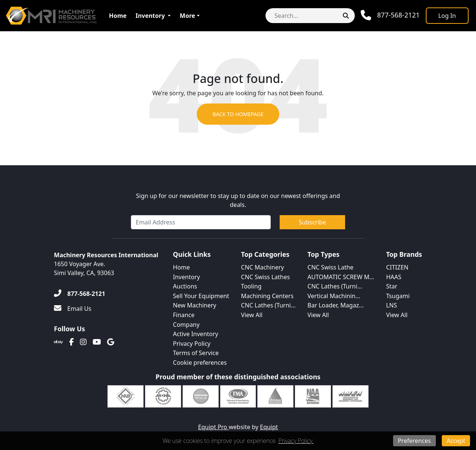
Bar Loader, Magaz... (336, 305)
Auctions (185, 286)
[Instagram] (83, 342)
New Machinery (194, 305)
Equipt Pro (213, 427)
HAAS (394, 277)
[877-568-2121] (80, 294)
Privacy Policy (192, 344)
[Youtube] (97, 342)
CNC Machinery (262, 267)
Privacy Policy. (296, 441)
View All (252, 315)
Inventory (150, 16)
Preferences (414, 441)
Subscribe (312, 222)
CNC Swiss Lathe (331, 267)
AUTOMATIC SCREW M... (341, 277)
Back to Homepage (238, 114)
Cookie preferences (200, 363)
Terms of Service (196, 353)
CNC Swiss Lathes (265, 277)
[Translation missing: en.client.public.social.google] (111, 342)
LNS (391, 305)
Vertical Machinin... (334, 296)
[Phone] (390, 15)
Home (118, 16)
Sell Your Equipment (201, 296)
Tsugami (398, 296)
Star (392, 286)
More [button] (187, 16)
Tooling (251, 286)
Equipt (269, 427)
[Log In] (447, 16)
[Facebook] (72, 342)
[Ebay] (59, 342)
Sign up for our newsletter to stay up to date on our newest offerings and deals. (238, 200)
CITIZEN (397, 267)
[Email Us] (73, 309)
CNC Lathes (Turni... (268, 305)
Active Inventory (196, 334)
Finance (184, 315)
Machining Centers (267, 296)
